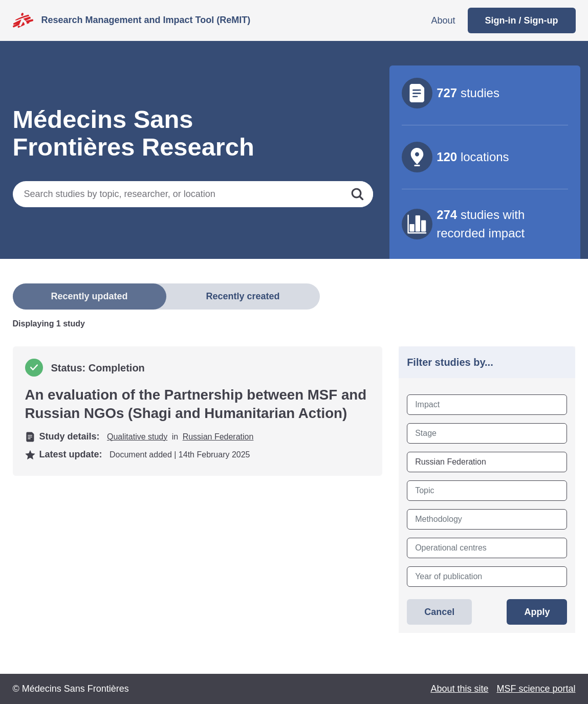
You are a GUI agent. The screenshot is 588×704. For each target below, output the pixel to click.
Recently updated (89, 296)
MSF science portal (536, 689)
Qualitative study (137, 437)
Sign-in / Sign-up (522, 20)
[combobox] (487, 405)
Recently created (243, 296)
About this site (459, 689)
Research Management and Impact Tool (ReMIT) (146, 20)
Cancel (439, 612)
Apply (537, 612)
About (443, 20)
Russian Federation (218, 437)
